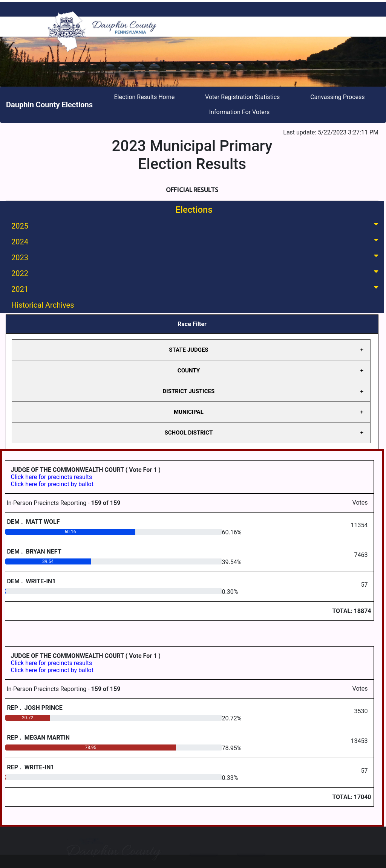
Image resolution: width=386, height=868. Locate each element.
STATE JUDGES (188, 350)
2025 (196, 225)
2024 (196, 241)
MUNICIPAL (189, 412)
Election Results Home (144, 97)
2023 (196, 257)
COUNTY (189, 371)
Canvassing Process (337, 97)
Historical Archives (43, 305)
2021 (196, 289)
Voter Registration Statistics (242, 97)
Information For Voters (240, 112)
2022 (196, 273)
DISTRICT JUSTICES (189, 391)
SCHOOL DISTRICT (189, 433)
